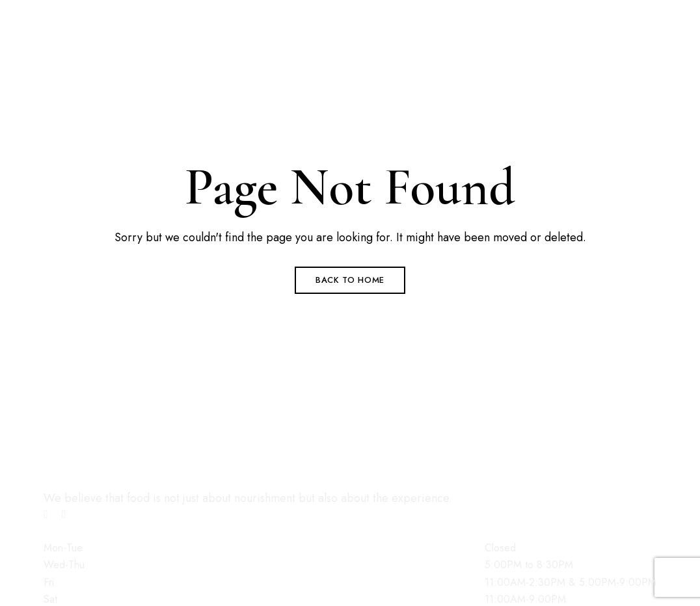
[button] (97, 282)
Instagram (64, 514)
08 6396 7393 (85, 29)
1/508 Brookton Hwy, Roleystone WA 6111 (156, 9)
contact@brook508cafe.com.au (128, 48)
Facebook (46, 514)
